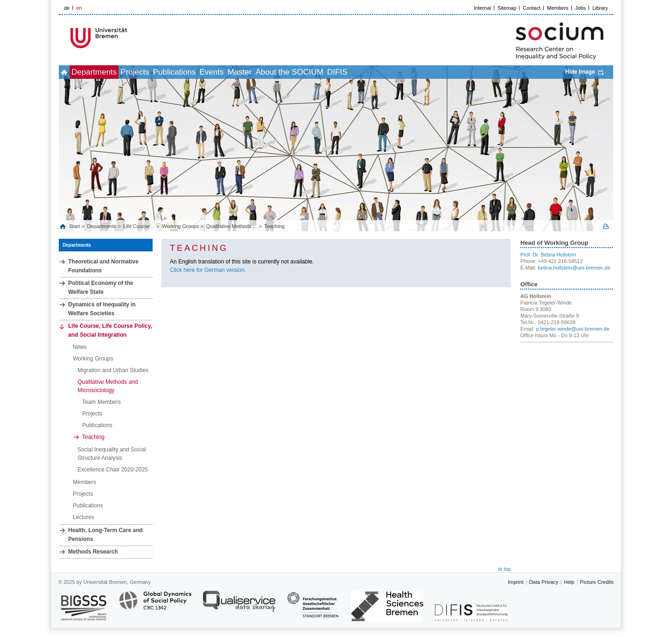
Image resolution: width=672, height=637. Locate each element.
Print (606, 226)
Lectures (84, 517)
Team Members (101, 402)
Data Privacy (544, 582)
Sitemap (507, 8)
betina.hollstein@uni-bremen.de (574, 268)
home (69, 72)
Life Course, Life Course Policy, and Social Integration (110, 330)
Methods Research (93, 552)
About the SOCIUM (356, 72)
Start (75, 226)
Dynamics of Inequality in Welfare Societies (102, 309)
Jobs (580, 8)
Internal (482, 8)
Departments (109, 72)
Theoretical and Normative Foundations (103, 266)
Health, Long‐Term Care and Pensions (105, 535)
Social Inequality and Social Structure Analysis (112, 454)
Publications (210, 72)
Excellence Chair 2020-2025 (113, 470)
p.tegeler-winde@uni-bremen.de (573, 329)
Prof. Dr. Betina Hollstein (548, 255)
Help (569, 582)
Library (600, 8)
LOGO (130, 38)
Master (296, 72)
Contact (532, 8)
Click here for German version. (208, 270)
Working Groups (180, 226)
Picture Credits (597, 582)
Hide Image (580, 72)
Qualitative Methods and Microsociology (108, 386)
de (67, 8)
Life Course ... (139, 226)
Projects (160, 72)
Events (258, 72)
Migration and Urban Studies (113, 370)
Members (558, 8)
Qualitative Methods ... (231, 226)
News (80, 347)
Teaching (274, 226)
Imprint (516, 582)
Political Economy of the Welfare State (101, 287)
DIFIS (414, 72)
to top (504, 569)
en (79, 8)
